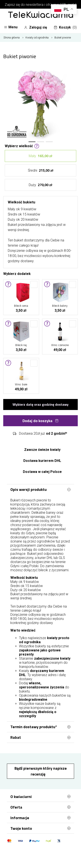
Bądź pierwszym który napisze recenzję (41, 771)
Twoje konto (40, 828)
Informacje (40, 818)
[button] (32, 142)
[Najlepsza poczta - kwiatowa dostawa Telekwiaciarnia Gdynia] (41, 15)
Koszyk (65, 27)
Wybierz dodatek (17, 273)
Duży (40, 185)
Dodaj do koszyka (40, 421)
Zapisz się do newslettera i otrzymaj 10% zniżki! (40, 5)
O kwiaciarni (40, 796)
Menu (11, 27)
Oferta (40, 807)
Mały (40, 156)
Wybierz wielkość (22, 146)
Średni (41, 170)
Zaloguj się (36, 27)
